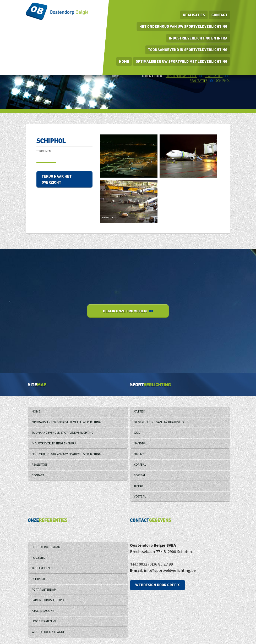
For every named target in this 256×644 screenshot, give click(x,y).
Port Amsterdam (44, 590)
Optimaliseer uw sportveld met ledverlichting (182, 61)
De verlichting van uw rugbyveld (159, 422)
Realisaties (194, 15)
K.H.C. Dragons (43, 611)
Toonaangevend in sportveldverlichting (188, 50)
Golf (137, 433)
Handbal (140, 444)
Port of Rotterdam (46, 547)
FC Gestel (38, 558)
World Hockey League (48, 632)
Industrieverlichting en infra (198, 38)
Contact (219, 15)
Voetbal (140, 497)
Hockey (139, 454)
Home (124, 61)
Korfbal (140, 465)
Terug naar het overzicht (57, 179)
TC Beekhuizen (42, 568)
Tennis (139, 486)
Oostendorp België (181, 76)
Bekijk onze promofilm (128, 311)
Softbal (140, 475)
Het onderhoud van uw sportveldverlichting (183, 26)
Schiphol (39, 579)
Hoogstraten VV (44, 621)
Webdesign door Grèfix (157, 585)
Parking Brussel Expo (48, 600)
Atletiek (139, 412)
